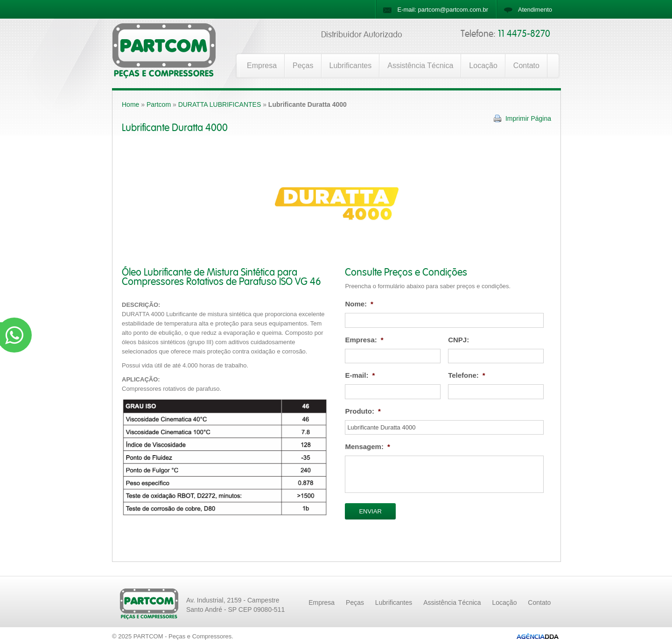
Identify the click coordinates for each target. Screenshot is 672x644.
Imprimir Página (528, 118)
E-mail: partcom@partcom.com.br (443, 10)
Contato (526, 66)
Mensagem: (367, 447)
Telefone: (466, 375)
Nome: (359, 304)
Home (130, 104)
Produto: (363, 411)
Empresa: (364, 340)
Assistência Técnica (420, 66)
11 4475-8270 (524, 34)
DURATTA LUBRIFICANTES (220, 104)
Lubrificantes (351, 66)
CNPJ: (458, 340)
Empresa (262, 66)
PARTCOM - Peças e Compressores (182, 636)
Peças (303, 66)
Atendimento (535, 10)
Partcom (159, 104)
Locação (483, 66)
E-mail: (360, 375)
